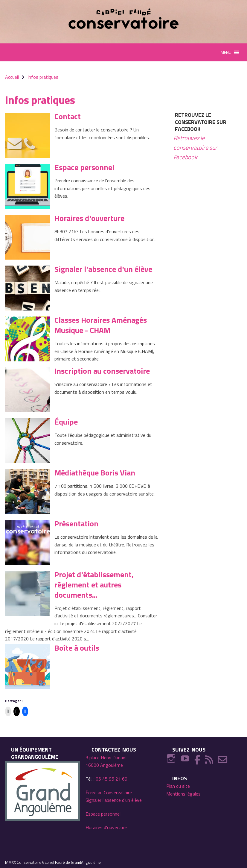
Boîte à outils (77, 648)
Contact (68, 116)
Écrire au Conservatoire (109, 793)
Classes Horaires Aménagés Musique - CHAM (101, 325)
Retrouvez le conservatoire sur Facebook (201, 122)
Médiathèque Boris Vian (95, 473)
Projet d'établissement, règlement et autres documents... (94, 585)
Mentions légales (183, 794)
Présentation (76, 524)
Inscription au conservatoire (102, 371)
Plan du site (178, 786)
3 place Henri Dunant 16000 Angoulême (106, 761)
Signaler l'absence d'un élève (103, 269)
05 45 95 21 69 (112, 779)
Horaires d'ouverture (89, 218)
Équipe (66, 422)
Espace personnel (84, 167)
